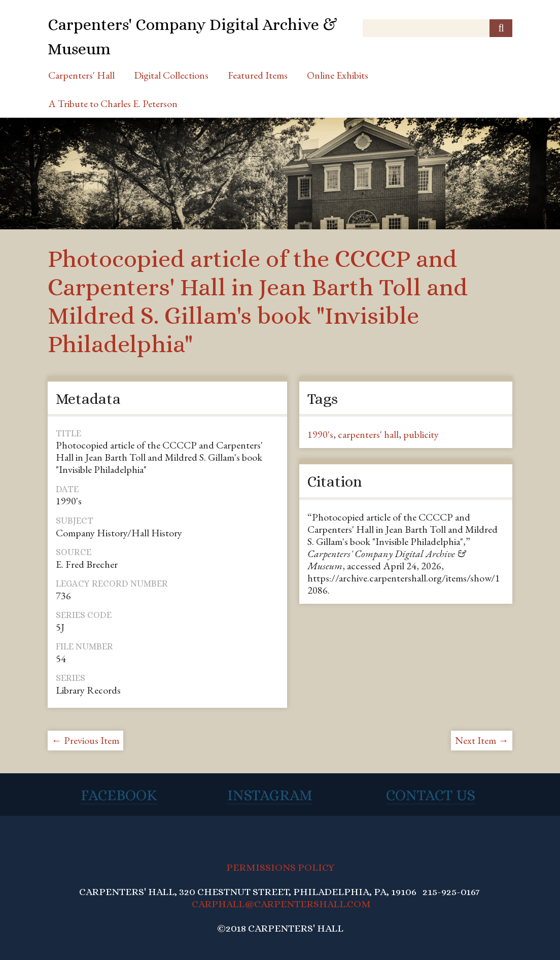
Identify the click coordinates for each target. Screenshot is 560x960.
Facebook (119, 795)
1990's (320, 434)
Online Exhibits (338, 75)
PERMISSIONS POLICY (280, 867)
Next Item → (482, 740)
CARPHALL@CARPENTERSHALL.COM (281, 904)
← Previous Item (85, 740)
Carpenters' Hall (81, 75)
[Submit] (501, 28)
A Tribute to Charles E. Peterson (113, 104)
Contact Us (431, 795)
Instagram (270, 795)
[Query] (437, 28)
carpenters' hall (368, 434)
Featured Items (258, 75)
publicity (421, 434)
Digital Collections (171, 75)
